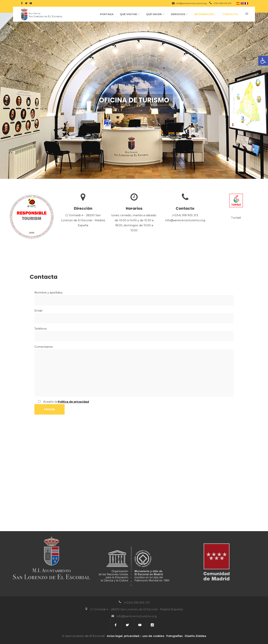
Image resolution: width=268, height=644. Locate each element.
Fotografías (174, 636)
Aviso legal (115, 636)
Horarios (134, 208)
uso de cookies (153, 636)
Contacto (185, 208)
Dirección (83, 208)
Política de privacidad (73, 402)
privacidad (132, 636)
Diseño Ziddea (195, 636)
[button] (263, 61)
